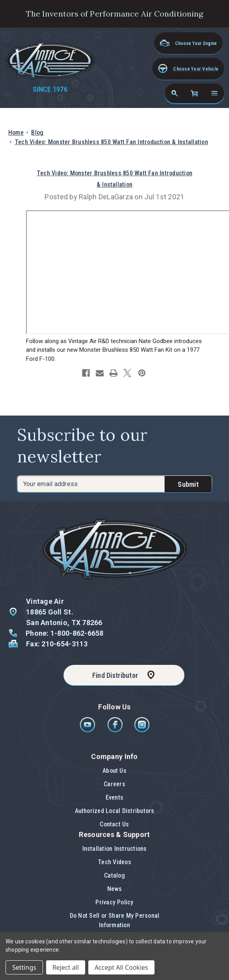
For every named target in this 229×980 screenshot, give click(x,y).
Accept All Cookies (121, 967)
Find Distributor (115, 675)
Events (114, 797)
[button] (188, 69)
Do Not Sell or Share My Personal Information (115, 920)
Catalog (114, 875)
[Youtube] (88, 730)
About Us (114, 771)
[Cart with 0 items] (194, 93)
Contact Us (114, 824)
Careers (114, 784)
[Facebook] (116, 730)
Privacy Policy (114, 902)
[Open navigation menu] (214, 93)
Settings (24, 967)
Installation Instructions (115, 849)
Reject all (66, 967)
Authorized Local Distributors (115, 811)
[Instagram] (142, 730)
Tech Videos (114, 862)
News (115, 889)
